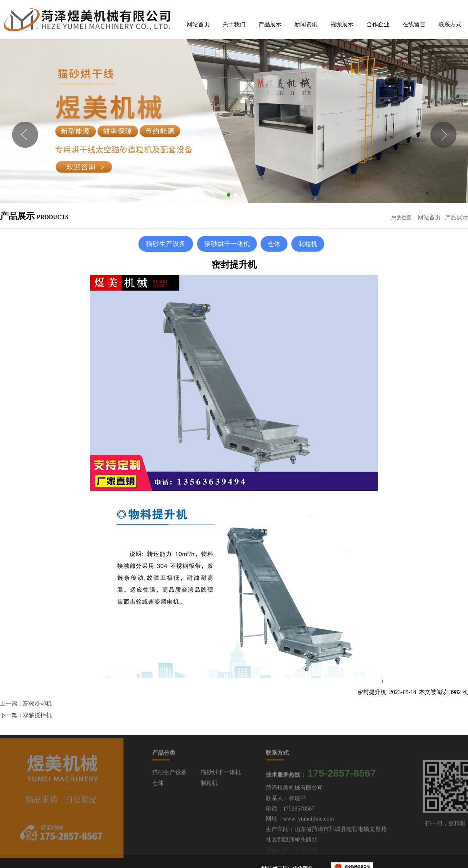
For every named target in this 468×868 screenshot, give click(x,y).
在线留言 (414, 24)
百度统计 (306, 852)
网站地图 (277, 852)
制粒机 (209, 785)
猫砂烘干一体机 (221, 774)
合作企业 (378, 24)
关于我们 (234, 24)
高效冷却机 (37, 704)
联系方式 (450, 24)
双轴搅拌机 (37, 715)
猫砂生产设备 (170, 774)
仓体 (158, 785)
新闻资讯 (306, 24)
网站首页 (198, 24)
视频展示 (342, 24)
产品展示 (270, 24)
